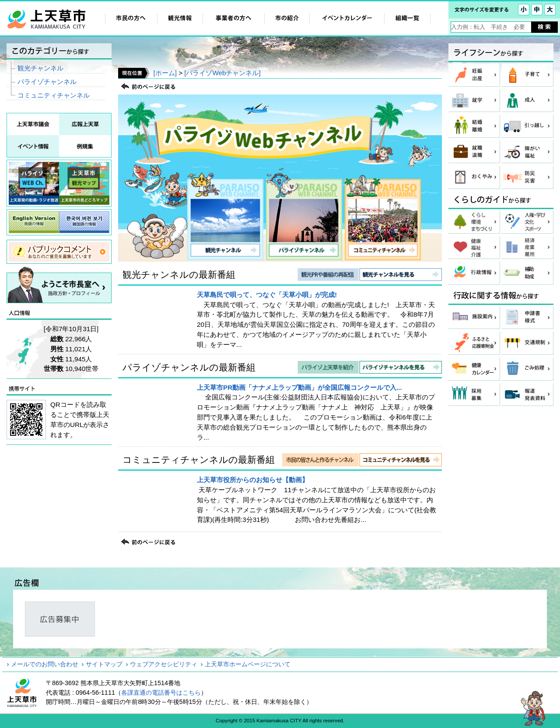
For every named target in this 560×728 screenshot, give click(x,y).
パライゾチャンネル (47, 82)
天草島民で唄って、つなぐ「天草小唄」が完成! (267, 295)
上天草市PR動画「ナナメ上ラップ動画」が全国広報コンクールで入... (299, 387)
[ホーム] (165, 73)
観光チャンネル (40, 68)
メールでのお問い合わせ (45, 664)
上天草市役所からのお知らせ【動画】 (253, 480)
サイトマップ (104, 664)
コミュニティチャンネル (54, 95)
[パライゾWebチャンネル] (222, 73)
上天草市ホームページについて (248, 664)
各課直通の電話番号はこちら (161, 693)
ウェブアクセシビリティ (164, 664)
